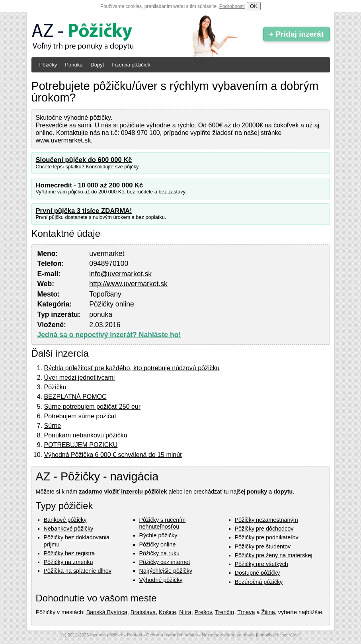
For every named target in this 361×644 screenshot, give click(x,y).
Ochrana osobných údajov (172, 635)
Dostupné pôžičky (258, 573)
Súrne (53, 426)
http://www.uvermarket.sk (128, 284)
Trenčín (224, 612)
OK (254, 6)
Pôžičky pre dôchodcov (264, 529)
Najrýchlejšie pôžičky (166, 571)
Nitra (185, 612)
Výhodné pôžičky (161, 580)
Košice (167, 612)
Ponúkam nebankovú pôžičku (86, 435)
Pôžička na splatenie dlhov (78, 571)
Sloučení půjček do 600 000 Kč (84, 160)
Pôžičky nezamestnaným (266, 520)
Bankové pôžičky (65, 520)
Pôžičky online (158, 544)
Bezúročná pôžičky (259, 582)
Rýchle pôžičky (158, 535)
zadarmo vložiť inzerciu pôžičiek (123, 492)
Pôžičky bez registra (69, 553)
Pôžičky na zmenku (68, 562)
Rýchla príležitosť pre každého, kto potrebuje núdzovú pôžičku (132, 368)
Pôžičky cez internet (165, 562)
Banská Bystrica (107, 612)
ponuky (257, 492)
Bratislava (143, 612)
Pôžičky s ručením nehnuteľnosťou (163, 523)
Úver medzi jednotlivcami (80, 378)
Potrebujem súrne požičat (80, 416)
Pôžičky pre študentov (263, 546)
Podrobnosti (232, 6)
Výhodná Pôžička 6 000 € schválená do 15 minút (113, 455)
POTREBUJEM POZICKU (81, 445)
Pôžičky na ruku (160, 553)
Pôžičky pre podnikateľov (267, 537)
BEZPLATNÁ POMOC (75, 397)
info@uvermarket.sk (120, 274)
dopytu (283, 492)
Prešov (203, 612)
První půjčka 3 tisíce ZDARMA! (84, 211)
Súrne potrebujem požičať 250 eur (93, 407)
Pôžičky (48, 65)
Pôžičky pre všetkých (261, 564)
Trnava (246, 612)
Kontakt (135, 635)
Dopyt (97, 65)
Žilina (268, 612)
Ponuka (74, 65)
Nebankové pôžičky (69, 529)
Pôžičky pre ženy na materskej (274, 555)
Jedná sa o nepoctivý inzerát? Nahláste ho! (109, 335)
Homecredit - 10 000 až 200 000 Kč (90, 185)
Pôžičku (55, 387)
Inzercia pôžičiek (131, 65)
